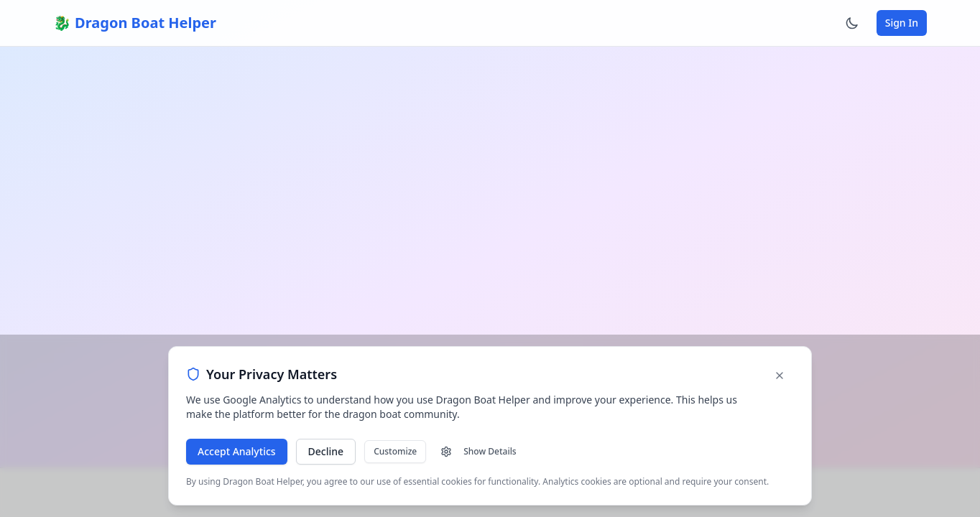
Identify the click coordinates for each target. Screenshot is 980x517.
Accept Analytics (237, 451)
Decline (326, 451)
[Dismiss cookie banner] (780, 376)
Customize (395, 451)
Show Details (478, 451)
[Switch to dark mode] (852, 23)
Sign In (902, 23)
